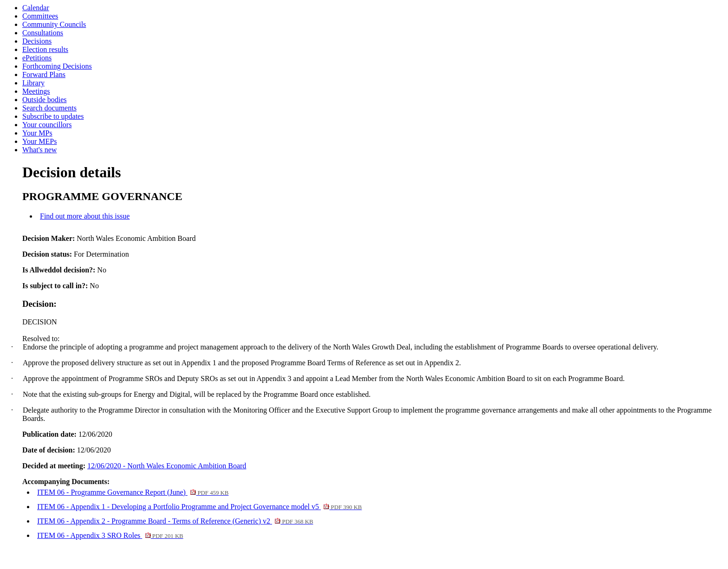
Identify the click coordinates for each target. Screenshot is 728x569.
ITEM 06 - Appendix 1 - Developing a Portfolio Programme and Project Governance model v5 (199, 507)
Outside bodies (45, 100)
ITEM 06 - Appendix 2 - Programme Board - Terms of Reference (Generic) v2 (175, 521)
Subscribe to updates (53, 116)
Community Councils (54, 24)
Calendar (36, 8)
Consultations (43, 33)
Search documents (49, 108)
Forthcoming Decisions (57, 66)
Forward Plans (44, 74)
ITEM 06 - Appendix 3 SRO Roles (110, 535)
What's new (39, 150)
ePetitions (37, 58)
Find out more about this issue (85, 216)
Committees (40, 16)
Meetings (36, 91)
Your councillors (47, 125)
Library (33, 83)
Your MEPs (39, 141)
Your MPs (37, 133)
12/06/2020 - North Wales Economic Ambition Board (167, 466)
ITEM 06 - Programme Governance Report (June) (133, 492)
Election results (45, 49)
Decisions (37, 41)
